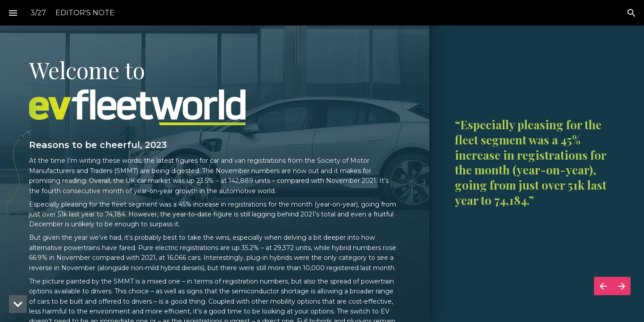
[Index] (13, 13)
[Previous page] (603, 286)
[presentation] (322, 161)
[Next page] (621, 286)
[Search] (631, 13)
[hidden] (18, 304)
